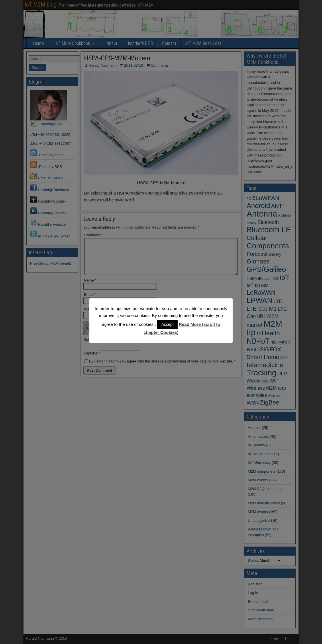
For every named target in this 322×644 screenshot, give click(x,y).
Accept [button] (167, 324)
